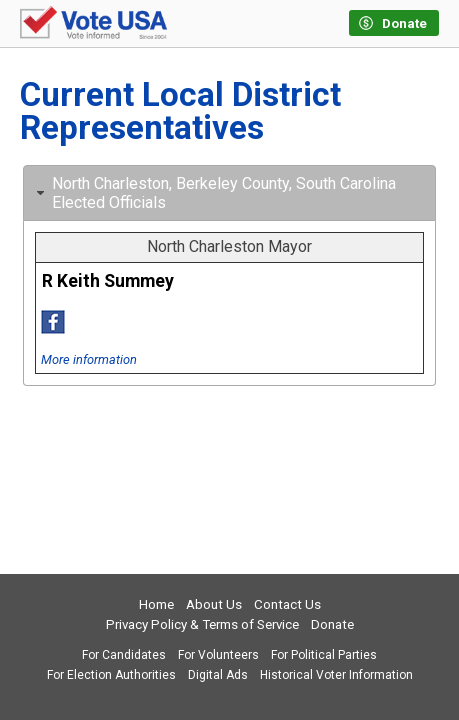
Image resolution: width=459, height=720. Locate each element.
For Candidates (124, 655)
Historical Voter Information (336, 675)
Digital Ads (218, 675)
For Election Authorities (111, 675)
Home (156, 604)
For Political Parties (324, 655)
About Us (214, 604)
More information (89, 359)
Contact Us (287, 604)
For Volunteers (218, 655)
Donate (332, 624)
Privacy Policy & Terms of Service (202, 624)
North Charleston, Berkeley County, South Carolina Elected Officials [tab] (214, 193)
